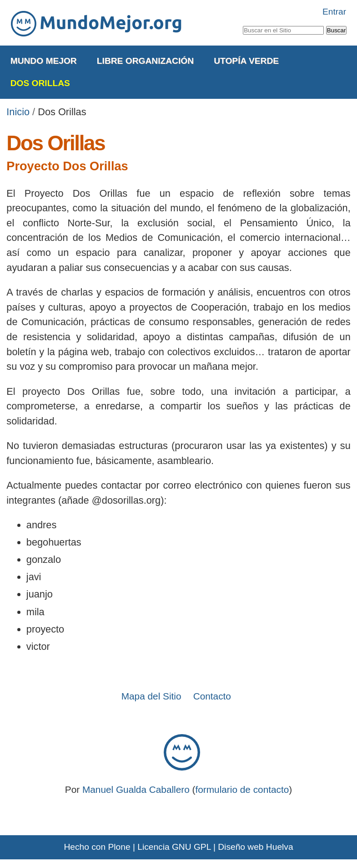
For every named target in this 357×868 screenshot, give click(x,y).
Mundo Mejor (44, 61)
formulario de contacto (242, 789)
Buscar (242, 24)
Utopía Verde (246, 61)
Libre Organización (145, 61)
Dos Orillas (40, 83)
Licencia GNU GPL (174, 847)
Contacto (212, 696)
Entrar (334, 12)
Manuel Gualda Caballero (136, 789)
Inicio (18, 112)
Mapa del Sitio (151, 696)
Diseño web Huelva (255, 847)
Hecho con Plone (97, 847)
